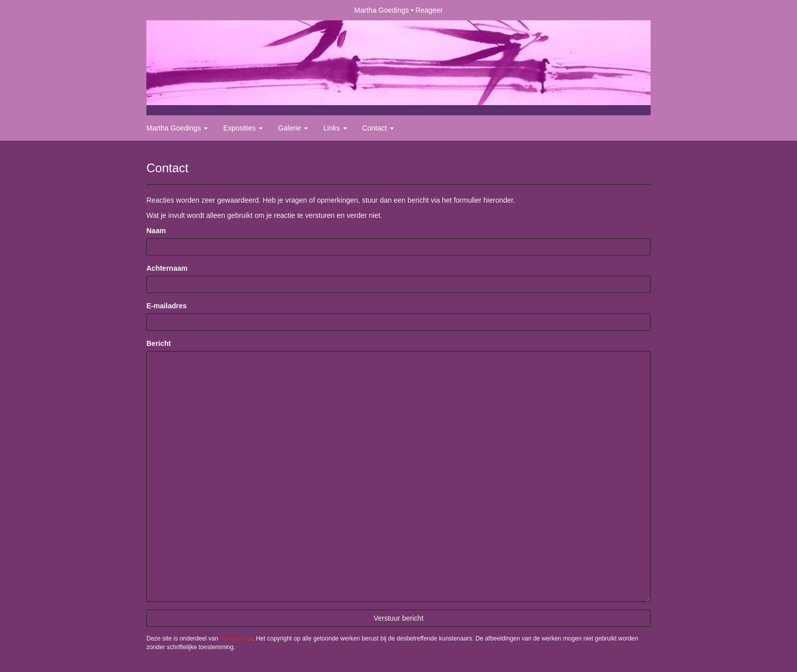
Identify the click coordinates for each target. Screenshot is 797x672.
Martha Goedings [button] (177, 128)
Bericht (159, 343)
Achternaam (167, 268)
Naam (156, 231)
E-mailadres (166, 306)
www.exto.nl (236, 638)
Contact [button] (378, 128)
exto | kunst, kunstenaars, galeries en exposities (175, 10)
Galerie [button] (293, 128)
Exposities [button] (243, 128)
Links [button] (335, 128)
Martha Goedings (381, 10)
